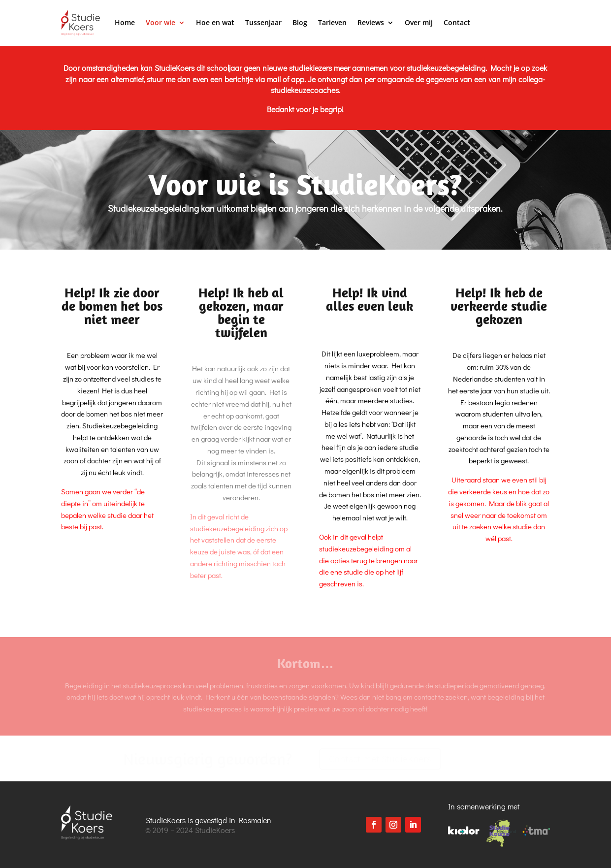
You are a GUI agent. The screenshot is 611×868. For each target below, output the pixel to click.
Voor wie (161, 22)
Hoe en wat (215, 22)
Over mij (419, 22)
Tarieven (332, 22)
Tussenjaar (263, 22)
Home (125, 22)
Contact (457, 22)
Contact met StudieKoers (380, 759)
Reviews (371, 22)
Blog (300, 22)
